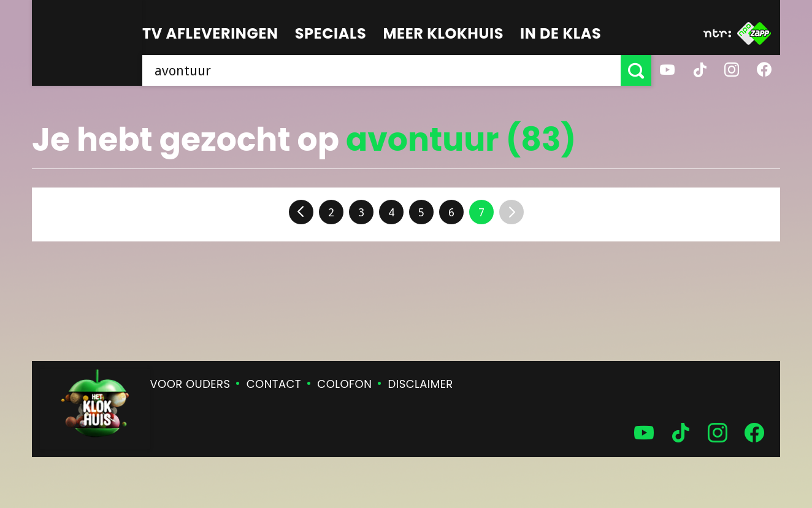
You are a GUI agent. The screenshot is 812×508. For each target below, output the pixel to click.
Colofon (344, 384)
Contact (274, 384)
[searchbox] (381, 70)
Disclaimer (421, 384)
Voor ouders (190, 384)
